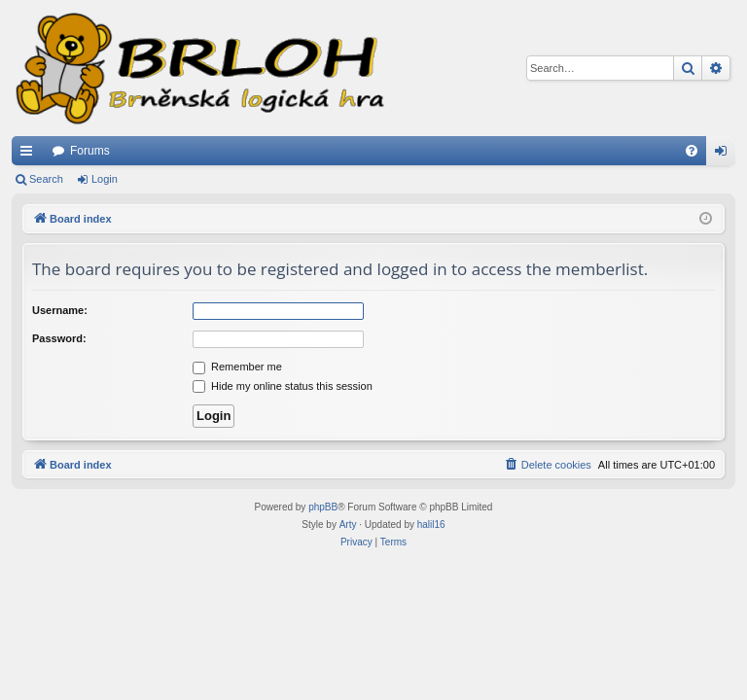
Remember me (237, 367)
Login (105, 179)
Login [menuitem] (725, 155)
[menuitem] (692, 151)
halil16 (431, 525)
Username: (60, 310)
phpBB (323, 507)
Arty (348, 525)
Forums (90, 151)
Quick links (30, 155)
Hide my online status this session (283, 386)
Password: (59, 338)
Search (46, 179)
